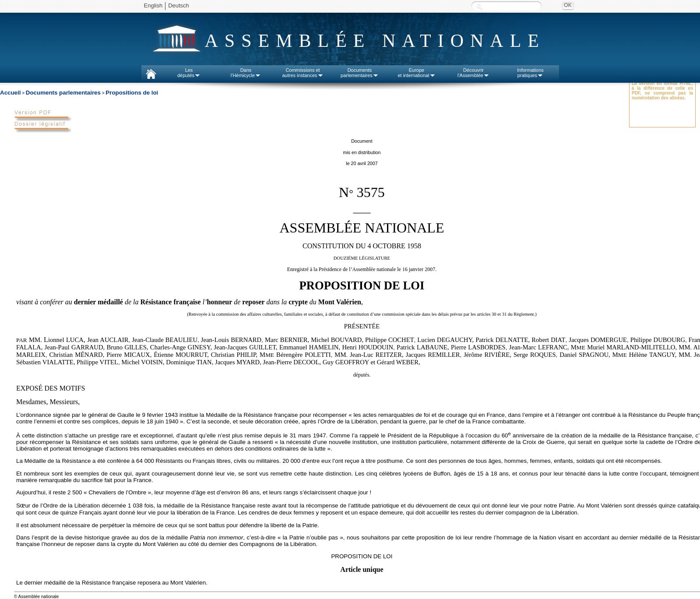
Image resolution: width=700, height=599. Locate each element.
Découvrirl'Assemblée (473, 73)
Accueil (10, 93)
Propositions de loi (132, 93)
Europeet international (416, 73)
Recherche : (479, 6)
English (153, 5)
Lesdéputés (189, 73)
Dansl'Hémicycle (246, 73)
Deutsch (179, 5)
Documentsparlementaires (360, 73)
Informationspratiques (530, 73)
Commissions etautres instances (303, 73)
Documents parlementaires (63, 93)
